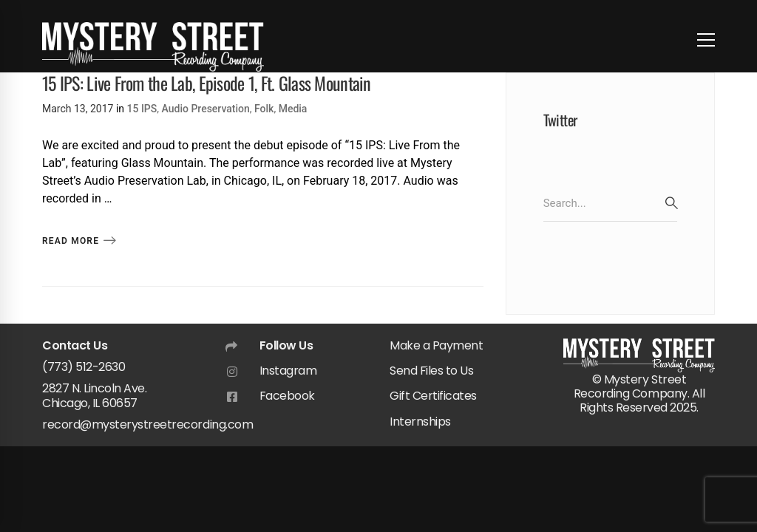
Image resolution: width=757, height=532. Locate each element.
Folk (264, 109)
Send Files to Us (431, 371)
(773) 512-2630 (84, 367)
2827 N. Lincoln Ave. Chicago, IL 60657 (94, 395)
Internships (420, 422)
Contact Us (75, 345)
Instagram (288, 371)
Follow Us (286, 345)
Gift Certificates (433, 396)
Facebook (287, 396)
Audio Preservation (206, 109)
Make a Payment (436, 345)
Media (293, 109)
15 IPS (142, 109)
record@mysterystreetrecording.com (147, 424)
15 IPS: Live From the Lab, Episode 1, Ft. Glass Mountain (207, 83)
